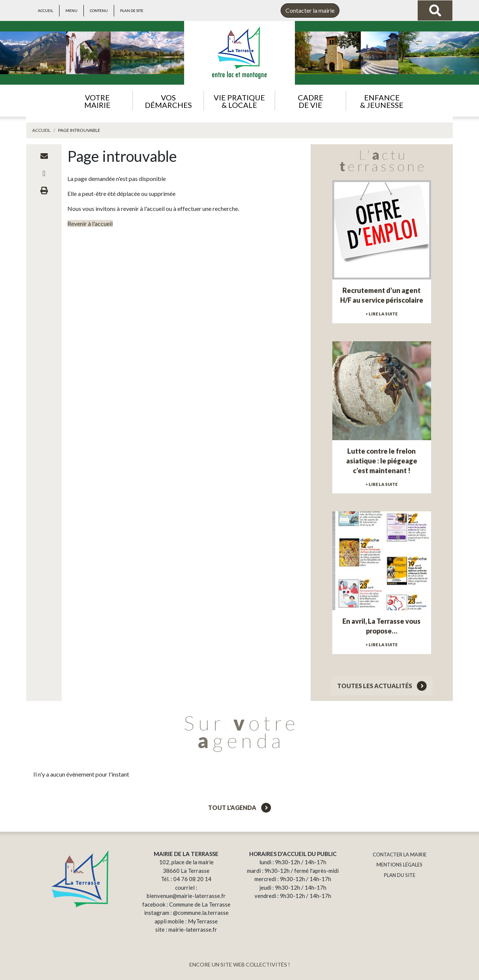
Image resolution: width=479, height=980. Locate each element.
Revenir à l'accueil (90, 223)
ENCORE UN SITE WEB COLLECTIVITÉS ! (240, 964)
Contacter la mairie (310, 10)
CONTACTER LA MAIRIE (400, 855)
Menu (71, 10)
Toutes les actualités (382, 686)
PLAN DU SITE (400, 875)
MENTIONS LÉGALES (399, 865)
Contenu (99, 10)
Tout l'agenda (239, 807)
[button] (97, 101)
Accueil (45, 10)
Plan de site (132, 10)
